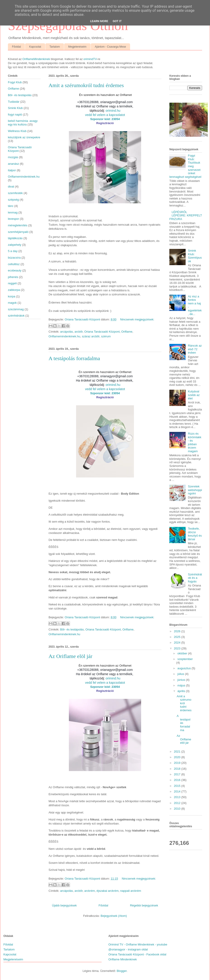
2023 (178, 648)
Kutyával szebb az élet (194, 395)
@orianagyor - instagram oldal (128, 949)
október (183, 653)
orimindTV (90, 59)
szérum (106, 336)
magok (12, 303)
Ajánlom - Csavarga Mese (110, 47)
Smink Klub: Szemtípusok (195, 256)
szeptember (185, 659)
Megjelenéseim (77, 47)
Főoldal (16, 47)
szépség (13, 200)
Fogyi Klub (15, 82)
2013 (178, 797)
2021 (178, 752)
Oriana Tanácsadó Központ (102, 332)
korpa (12, 296)
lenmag (13, 212)
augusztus (185, 668)
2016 (178, 780)
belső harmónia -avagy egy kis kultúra (23, 123)
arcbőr (79, 332)
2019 (178, 763)
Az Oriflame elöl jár (70, 656)
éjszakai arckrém (107, 891)
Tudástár (14, 102)
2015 (178, 786)
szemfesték (15, 193)
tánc (11, 206)
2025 (178, 637)
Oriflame (127, 332)
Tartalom (55, 47)
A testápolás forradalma (74, 358)
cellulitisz (14, 264)
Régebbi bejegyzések (144, 905)
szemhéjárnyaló (18, 232)
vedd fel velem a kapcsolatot (105, 115)
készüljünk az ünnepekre (24, 137)
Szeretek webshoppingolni (195, 490)
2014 (178, 791)
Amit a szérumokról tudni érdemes (86, 85)
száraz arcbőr (91, 336)
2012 (178, 803)
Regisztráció (105, 123)
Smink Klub (15, 108)
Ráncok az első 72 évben (195, 349)
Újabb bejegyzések (64, 905)
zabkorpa (14, 290)
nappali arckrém (131, 891)
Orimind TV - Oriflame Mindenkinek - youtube (138, 944)
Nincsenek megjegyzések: (137, 319)
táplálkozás (15, 238)
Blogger (122, 971)
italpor (12, 170)
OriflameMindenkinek (36, 59)
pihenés (13, 277)
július (181, 674)
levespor (13, 219)
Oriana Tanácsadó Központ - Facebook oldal (137, 954)
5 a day (13, 251)
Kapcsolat (35, 47)
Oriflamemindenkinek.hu (64, 336)
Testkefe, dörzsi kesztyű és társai (195, 534)
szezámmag (16, 309)
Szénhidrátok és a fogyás (195, 578)
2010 (178, 809)
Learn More (99, 21)
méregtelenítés (18, 225)
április (182, 691)
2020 (178, 757)
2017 (178, 774)
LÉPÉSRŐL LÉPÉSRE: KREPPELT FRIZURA (186, 215)
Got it (117, 21)
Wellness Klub (17, 131)
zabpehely (15, 245)
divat (11, 187)
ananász (13, 164)
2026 (178, 631)
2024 (178, 643)
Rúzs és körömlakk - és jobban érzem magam (195, 442)
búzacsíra (14, 258)
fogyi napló (15, 115)
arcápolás (66, 332)
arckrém (90, 891)
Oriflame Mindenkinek (123, 959)
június (182, 680)
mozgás (13, 157)
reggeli (12, 283)
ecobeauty (15, 270)
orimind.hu (113, 111)
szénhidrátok (16, 316)
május (182, 685)
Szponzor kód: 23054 (105, 119)
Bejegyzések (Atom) (114, 916)
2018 (178, 769)
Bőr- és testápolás (72, 629)
